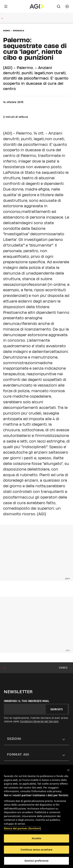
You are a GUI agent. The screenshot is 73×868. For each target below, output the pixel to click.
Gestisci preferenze (37, 861)
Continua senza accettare (36, 850)
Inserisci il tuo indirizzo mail (27, 701)
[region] (36, 816)
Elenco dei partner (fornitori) (22, 828)
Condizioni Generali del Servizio (39, 721)
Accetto (36, 838)
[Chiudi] (68, 770)
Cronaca (19, 31)
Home (7, 31)
